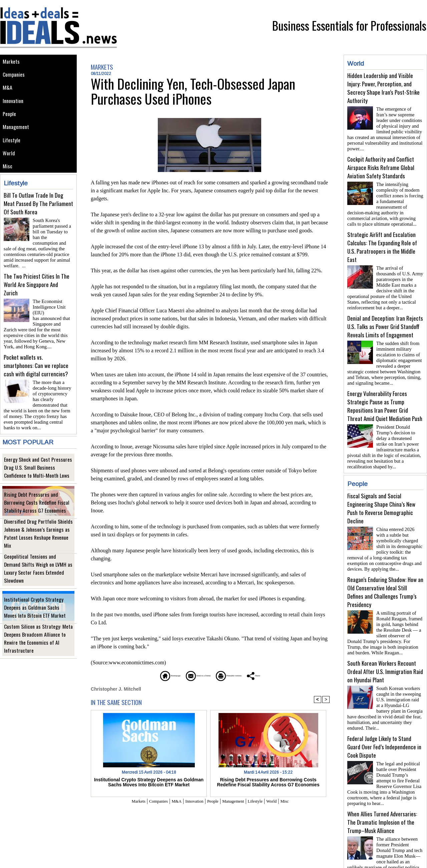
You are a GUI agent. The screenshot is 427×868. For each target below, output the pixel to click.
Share (282, 675)
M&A (8, 92)
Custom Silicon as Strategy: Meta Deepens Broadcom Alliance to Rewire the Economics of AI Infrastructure (37, 641)
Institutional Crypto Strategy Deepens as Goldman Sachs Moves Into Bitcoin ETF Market (37, 606)
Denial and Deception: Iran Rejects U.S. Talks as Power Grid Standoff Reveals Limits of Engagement (385, 318)
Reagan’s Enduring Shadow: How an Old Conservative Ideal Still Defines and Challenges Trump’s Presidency (385, 576)
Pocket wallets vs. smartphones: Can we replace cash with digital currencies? (36, 366)
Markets (12, 62)
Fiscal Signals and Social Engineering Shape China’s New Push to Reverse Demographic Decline (381, 495)
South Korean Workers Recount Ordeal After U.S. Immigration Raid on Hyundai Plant (385, 653)
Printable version (242, 675)
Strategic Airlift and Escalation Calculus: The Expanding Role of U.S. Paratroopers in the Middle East (382, 242)
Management (18, 137)
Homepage (145, 675)
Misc (8, 182)
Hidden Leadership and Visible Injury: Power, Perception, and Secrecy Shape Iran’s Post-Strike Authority (383, 88)
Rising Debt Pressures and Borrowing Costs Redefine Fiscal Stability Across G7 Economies (37, 501)
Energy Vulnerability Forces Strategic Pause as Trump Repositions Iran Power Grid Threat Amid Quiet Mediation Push (385, 395)
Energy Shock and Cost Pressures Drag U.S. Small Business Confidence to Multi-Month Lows (38, 466)
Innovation (15, 107)
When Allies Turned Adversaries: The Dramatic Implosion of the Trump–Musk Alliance (382, 798)
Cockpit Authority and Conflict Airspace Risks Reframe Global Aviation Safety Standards (381, 165)
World (10, 167)
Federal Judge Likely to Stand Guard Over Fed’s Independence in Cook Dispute (384, 725)
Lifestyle (13, 152)
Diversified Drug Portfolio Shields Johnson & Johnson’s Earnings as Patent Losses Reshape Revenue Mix (38, 536)
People (11, 122)
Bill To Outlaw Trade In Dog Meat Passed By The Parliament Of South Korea (38, 220)
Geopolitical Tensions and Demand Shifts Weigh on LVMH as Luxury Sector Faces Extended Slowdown (38, 571)
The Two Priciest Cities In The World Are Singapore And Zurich (37, 293)
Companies (15, 77)
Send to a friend (190, 675)
